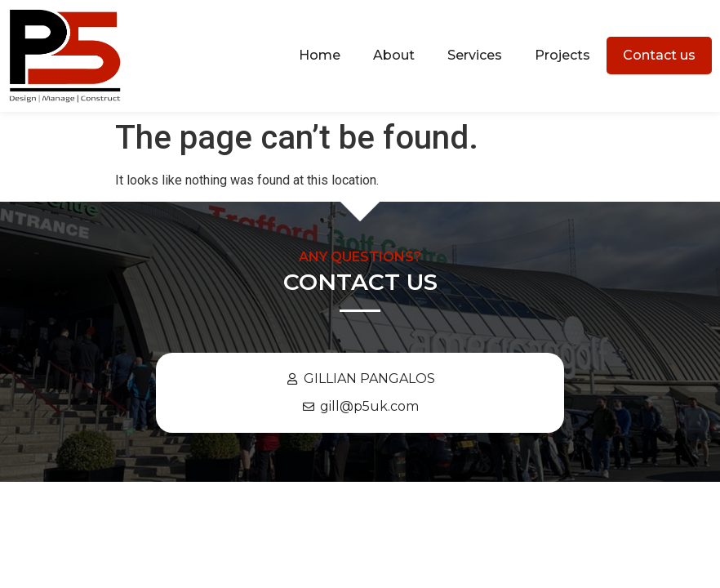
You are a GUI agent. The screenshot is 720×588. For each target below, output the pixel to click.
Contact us (659, 55)
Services (475, 55)
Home (320, 55)
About (394, 55)
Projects (562, 55)
